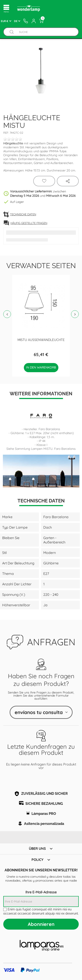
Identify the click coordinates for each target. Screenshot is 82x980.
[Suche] (45, 32)
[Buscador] (11, 32)
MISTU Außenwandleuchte (41, 340)
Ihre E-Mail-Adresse (41, 892)
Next (75, 314)
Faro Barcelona (49, 429)
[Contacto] (26, 21)
